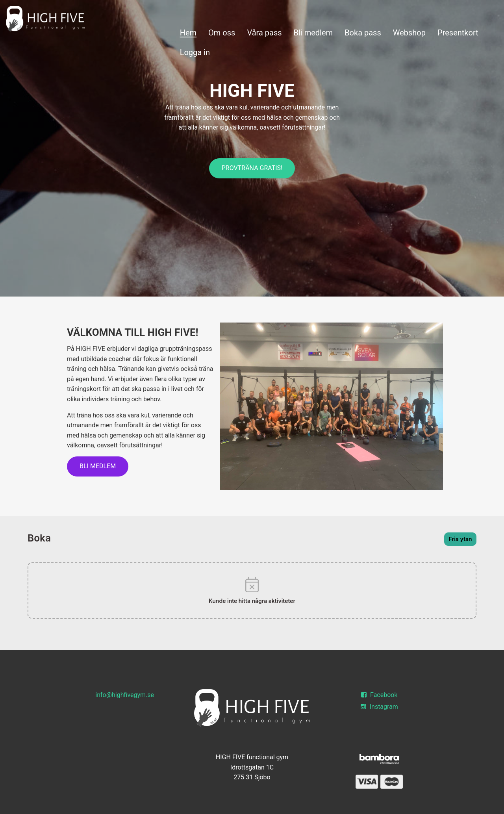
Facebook (379, 695)
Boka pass (363, 33)
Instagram (379, 707)
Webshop (409, 33)
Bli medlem (313, 33)
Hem (188, 33)
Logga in (195, 52)
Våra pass (264, 33)
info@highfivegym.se (125, 695)
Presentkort (458, 33)
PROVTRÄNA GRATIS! (252, 168)
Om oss (222, 33)
